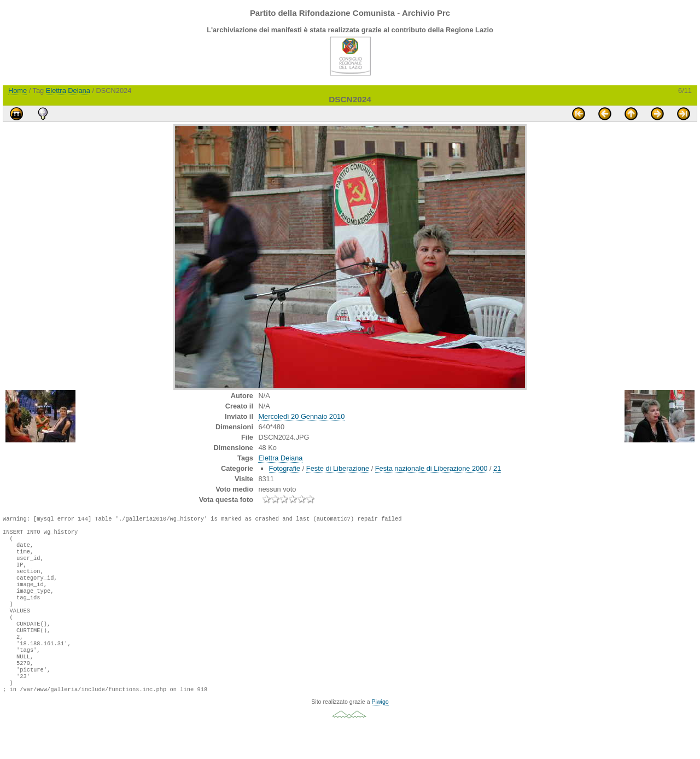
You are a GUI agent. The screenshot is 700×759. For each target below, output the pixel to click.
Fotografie (285, 468)
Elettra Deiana (68, 91)
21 (497, 468)
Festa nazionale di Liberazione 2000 (431, 468)
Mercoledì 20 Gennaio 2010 (301, 416)
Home (17, 91)
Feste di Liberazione (338, 468)
